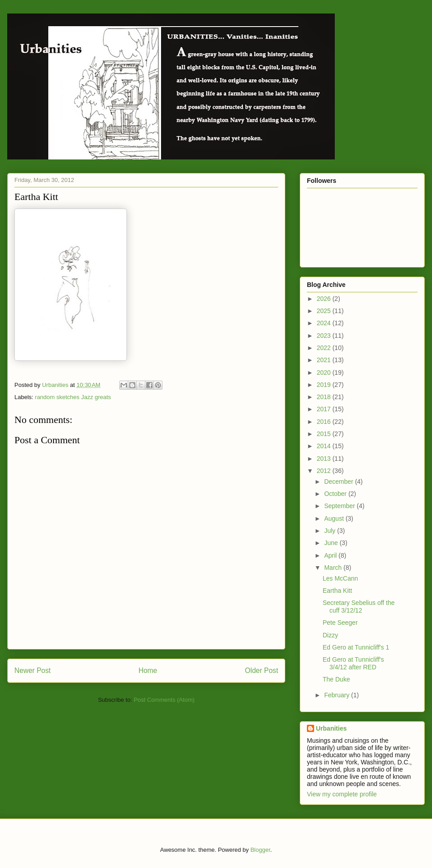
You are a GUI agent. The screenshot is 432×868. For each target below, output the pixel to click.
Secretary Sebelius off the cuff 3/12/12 (359, 607)
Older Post (261, 670)
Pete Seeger (340, 623)
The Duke (336, 679)
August (335, 518)
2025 (325, 311)
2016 (325, 422)
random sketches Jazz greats (73, 397)
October (336, 494)
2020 (325, 373)
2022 (325, 348)
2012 (325, 471)
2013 (325, 459)
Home (148, 670)
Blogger (260, 850)
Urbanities (331, 728)
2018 (325, 397)
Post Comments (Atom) (164, 700)
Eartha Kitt (337, 591)
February (337, 695)
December (339, 482)
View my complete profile (342, 794)
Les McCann (340, 578)
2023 (325, 336)
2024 (325, 323)
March (334, 568)
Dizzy (330, 635)
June (332, 543)
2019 (325, 385)
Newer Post (33, 670)
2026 (325, 299)
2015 (325, 434)
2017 (325, 409)
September (340, 506)
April (331, 555)
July (331, 531)
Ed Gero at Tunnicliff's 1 (356, 647)
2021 (325, 360)
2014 (325, 446)
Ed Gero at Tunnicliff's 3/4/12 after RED (353, 663)
